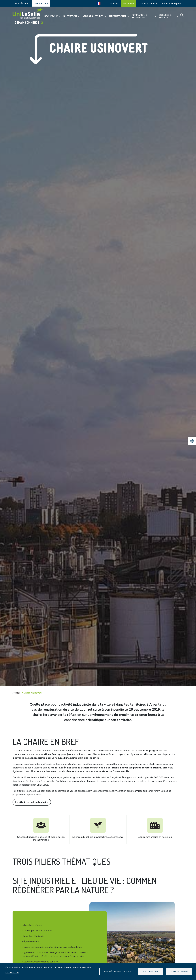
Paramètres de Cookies (117, 972)
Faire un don (41, 3)
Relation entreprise (172, 3)
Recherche (129, 3)
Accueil (16, 693)
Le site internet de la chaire (32, 802)
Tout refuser (151, 972)
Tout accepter (179, 972)
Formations (113, 3)
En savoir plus (12, 972)
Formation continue (148, 3)
